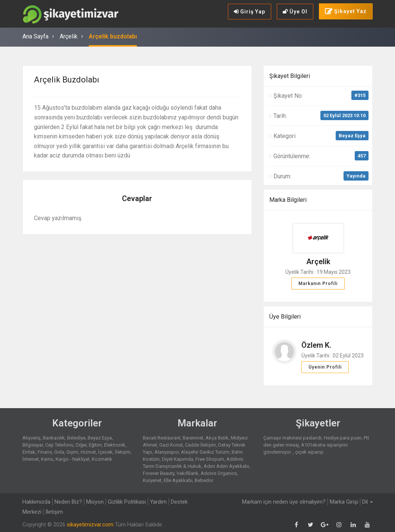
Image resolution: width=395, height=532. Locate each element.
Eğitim (95, 445)
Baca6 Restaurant (162, 438)
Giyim (72, 452)
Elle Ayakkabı (178, 480)
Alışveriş (32, 438)
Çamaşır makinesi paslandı (292, 438)
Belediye (76, 438)
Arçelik (69, 36)
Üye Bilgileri (285, 317)
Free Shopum (210, 459)
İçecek (105, 452)
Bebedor (204, 480)
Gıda (59, 452)
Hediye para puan (343, 438)
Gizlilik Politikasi (127, 502)
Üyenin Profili (325, 367)
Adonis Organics (219, 473)
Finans (45, 452)
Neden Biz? (68, 502)
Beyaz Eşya (352, 136)
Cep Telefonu (59, 445)
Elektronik (115, 445)
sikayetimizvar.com (90, 525)
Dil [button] (368, 502)
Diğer (81, 445)
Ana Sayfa (35, 36)
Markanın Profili (318, 284)
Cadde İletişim (200, 445)
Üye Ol (295, 12)
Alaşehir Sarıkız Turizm (205, 452)
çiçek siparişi (309, 452)
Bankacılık (54, 438)
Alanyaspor (167, 452)
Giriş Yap (250, 12)
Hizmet (88, 452)
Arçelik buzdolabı (113, 36)
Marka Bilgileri (288, 200)
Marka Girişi (344, 502)
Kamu (47, 459)
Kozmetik (102, 459)
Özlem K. (316, 345)
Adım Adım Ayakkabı (226, 466)
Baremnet (193, 438)
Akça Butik (217, 438)
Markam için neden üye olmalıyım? (284, 502)
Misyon (95, 502)
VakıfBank (187, 473)
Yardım (158, 502)
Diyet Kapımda (178, 459)
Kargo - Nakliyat (73, 459)
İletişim (123, 452)
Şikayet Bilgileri (290, 76)
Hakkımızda (36, 502)
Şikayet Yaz (346, 12)
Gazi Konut (171, 445)
